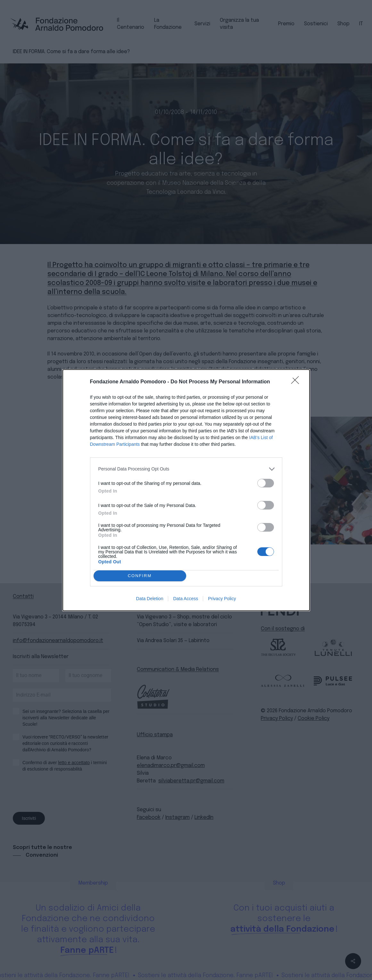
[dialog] (186, 490)
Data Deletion (150, 599)
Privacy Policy (222, 599)
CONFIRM (140, 576)
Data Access (186, 599)
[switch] (266, 483)
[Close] (297, 382)
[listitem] (186, 469)
